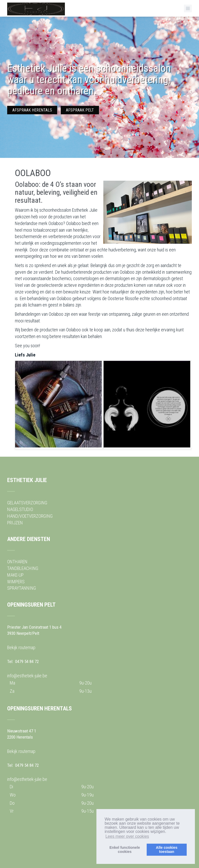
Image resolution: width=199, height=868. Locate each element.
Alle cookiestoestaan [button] (167, 850)
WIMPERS (16, 582)
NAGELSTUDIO (20, 509)
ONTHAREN (17, 562)
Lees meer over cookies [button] (127, 836)
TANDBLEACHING (23, 568)
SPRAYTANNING (22, 588)
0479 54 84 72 (27, 661)
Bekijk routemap (21, 647)
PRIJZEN (15, 523)
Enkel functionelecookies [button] (125, 850)
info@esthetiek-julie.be (27, 676)
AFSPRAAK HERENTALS (32, 110)
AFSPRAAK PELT (80, 110)
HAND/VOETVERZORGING (30, 516)
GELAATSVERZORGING (27, 503)
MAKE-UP (15, 575)
